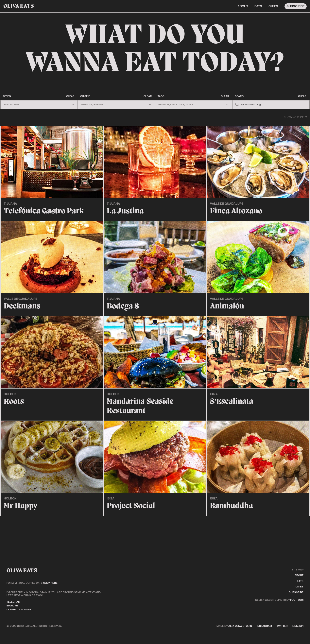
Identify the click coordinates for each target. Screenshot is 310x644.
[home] (19, 6)
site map (298, 570)
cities (273, 6)
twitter (282, 626)
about (243, 6)
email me (12, 606)
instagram (264, 626)
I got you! (297, 600)
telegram (13, 602)
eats (258, 6)
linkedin (298, 626)
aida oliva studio (234, 626)
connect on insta (19, 609)
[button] (39, 105)
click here (50, 583)
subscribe (295, 6)
